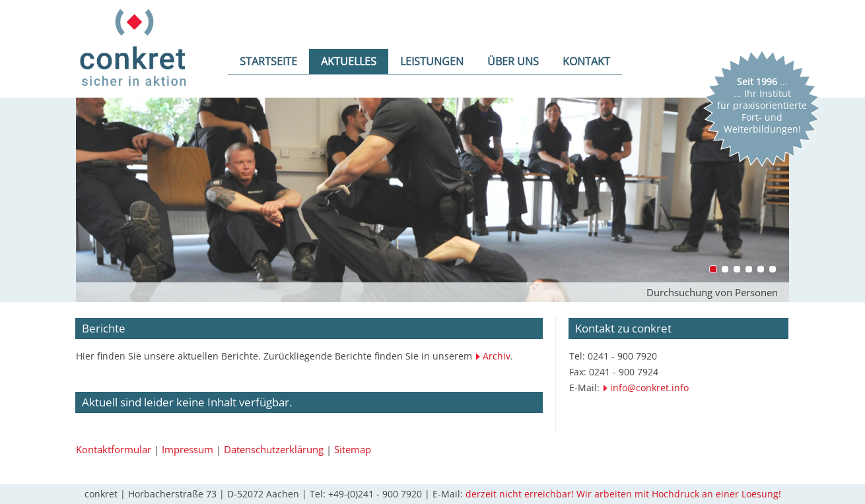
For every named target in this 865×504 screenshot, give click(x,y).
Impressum (188, 449)
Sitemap (353, 449)
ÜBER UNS (513, 61)
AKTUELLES (349, 61)
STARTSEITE (268, 61)
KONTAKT (586, 61)
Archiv (497, 356)
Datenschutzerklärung (274, 449)
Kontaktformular (114, 449)
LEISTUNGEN (432, 61)
